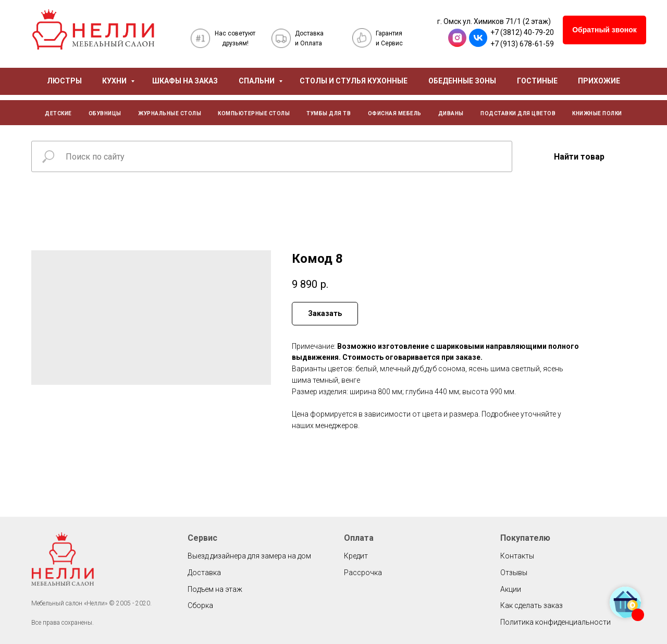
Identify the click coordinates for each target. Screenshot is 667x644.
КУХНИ (115, 81)
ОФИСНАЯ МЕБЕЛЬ (395, 113)
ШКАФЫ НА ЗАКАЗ (185, 81)
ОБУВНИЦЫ (105, 113)
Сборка (200, 605)
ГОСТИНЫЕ (537, 81)
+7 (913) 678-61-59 (522, 44)
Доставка (204, 573)
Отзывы (514, 573)
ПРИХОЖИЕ (599, 81)
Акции (511, 589)
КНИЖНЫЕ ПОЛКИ (597, 113)
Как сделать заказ (532, 605)
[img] (93, 29)
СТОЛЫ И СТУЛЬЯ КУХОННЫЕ (354, 81)
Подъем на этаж (215, 589)
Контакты (517, 556)
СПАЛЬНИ (257, 81)
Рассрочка (363, 573)
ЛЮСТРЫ (64, 81)
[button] (604, 30)
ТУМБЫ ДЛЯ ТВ (329, 113)
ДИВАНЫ (451, 113)
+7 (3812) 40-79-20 (522, 32)
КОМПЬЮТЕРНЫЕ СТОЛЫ (254, 113)
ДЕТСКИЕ (58, 113)
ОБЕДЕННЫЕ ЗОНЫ (462, 81)
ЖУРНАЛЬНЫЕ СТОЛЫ (170, 113)
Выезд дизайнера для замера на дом (249, 556)
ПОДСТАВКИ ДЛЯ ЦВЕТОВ (518, 113)
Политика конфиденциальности (555, 622)
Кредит (356, 556)
